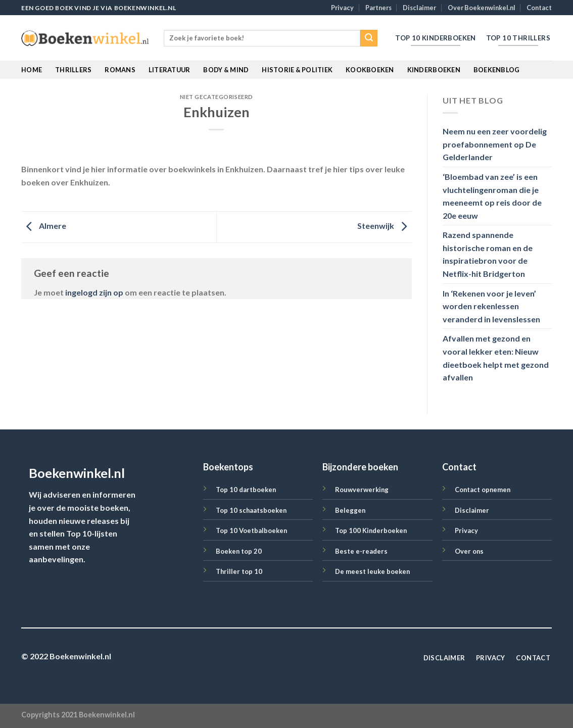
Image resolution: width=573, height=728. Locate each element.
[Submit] (369, 38)
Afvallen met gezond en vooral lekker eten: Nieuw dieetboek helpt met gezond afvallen (496, 358)
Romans (120, 70)
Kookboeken (370, 70)
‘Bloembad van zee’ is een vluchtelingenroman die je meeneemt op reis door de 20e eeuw (492, 196)
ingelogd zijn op (94, 292)
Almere (44, 226)
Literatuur (170, 70)
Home (32, 70)
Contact (539, 8)
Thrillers (73, 70)
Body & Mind (226, 70)
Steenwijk (385, 226)
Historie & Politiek (297, 70)
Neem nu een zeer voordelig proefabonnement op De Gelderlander (495, 144)
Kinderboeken (434, 70)
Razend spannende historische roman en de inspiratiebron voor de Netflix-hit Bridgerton (488, 255)
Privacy (342, 8)
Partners (378, 8)
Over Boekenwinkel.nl (482, 8)
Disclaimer (419, 8)
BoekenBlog (497, 70)
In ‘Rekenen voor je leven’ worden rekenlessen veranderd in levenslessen (491, 306)
